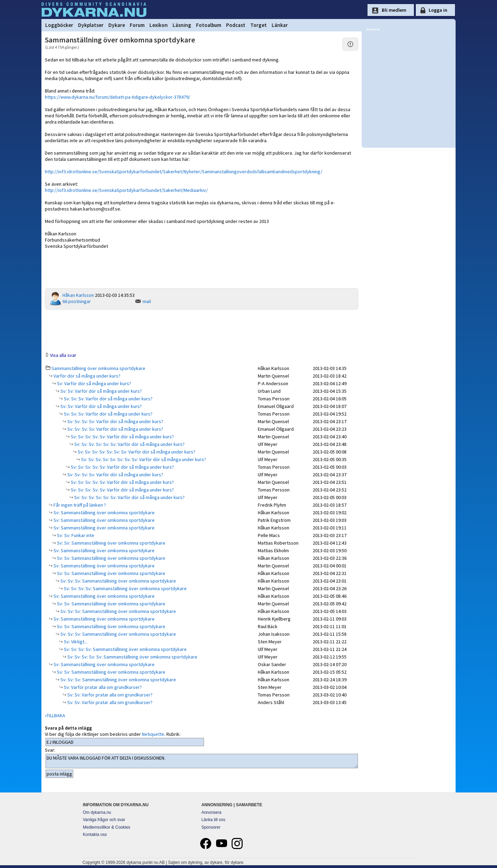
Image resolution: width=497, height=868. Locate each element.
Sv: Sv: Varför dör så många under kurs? (101, 391)
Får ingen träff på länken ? (79, 505)
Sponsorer (211, 827)
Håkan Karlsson (78, 295)
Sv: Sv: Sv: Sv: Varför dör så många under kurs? (115, 421)
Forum (137, 25)
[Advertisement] (202, 330)
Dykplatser (91, 25)
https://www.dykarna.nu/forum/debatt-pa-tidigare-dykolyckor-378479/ (118, 97)
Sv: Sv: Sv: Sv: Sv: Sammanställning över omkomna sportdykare (132, 657)
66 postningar (77, 301)
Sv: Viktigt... (75, 642)
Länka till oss (213, 820)
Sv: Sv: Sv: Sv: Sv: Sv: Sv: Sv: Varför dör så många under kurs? (143, 459)
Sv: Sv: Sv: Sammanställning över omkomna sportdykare (118, 581)
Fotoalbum (209, 25)
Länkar (280, 25)
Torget (259, 25)
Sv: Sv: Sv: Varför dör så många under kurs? (108, 399)
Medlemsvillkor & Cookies (106, 827)
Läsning (182, 25)
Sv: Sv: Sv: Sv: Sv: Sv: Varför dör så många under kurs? (129, 444)
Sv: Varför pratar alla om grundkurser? (102, 687)
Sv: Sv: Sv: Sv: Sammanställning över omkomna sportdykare (125, 588)
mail (147, 301)
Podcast (236, 25)
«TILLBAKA (55, 715)
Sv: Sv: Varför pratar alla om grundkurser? (109, 695)
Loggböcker (59, 25)
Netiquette (153, 734)
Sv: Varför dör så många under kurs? (94, 383)
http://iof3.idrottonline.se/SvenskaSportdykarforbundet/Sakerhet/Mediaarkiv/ (126, 190)
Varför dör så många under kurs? (86, 376)
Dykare (117, 25)
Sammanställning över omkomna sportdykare (98, 368)
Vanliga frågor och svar (104, 820)
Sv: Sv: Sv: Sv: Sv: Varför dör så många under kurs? (122, 437)
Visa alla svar (63, 355)
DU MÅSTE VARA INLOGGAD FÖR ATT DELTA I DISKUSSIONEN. (202, 761)
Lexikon (159, 25)
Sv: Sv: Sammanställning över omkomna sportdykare (111, 543)
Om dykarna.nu (97, 812)
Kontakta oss (95, 835)
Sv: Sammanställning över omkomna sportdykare (104, 513)
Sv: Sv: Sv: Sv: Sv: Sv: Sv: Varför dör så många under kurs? (136, 452)
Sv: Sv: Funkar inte (75, 535)
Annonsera (211, 812)
